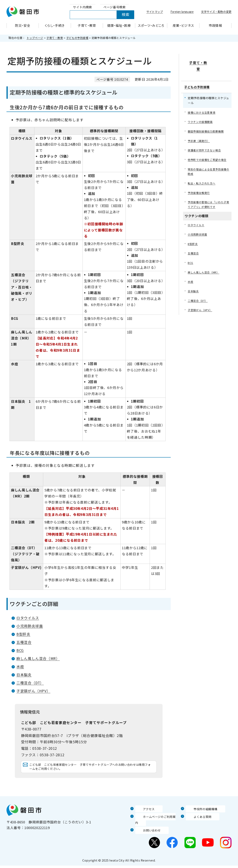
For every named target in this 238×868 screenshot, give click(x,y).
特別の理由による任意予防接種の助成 (209, 163)
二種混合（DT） (30, 683)
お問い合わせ (146, 833)
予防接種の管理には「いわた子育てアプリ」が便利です (209, 197)
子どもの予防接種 (77, 38)
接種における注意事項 (203, 101)
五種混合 (24, 642)
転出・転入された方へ (203, 175)
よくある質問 (196, 825)
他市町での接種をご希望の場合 (209, 150)
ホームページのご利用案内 (157, 825)
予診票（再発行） (200, 131)
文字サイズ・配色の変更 (216, 12)
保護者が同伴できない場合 (206, 140)
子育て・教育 (55, 38)
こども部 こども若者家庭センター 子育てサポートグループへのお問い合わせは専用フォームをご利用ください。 (91, 771)
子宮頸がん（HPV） (33, 691)
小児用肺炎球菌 (30, 626)
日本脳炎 (24, 675)
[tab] (83, 7)
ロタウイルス (28, 618)
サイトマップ (155, 12)
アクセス (142, 817)
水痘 (20, 667)
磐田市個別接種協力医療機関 (207, 121)
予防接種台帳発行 (200, 184)
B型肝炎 (23, 634)
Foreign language (182, 12)
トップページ (35, 38)
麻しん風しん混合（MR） (38, 658)
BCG (20, 650)
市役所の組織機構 (200, 817)
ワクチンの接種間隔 (201, 111)
